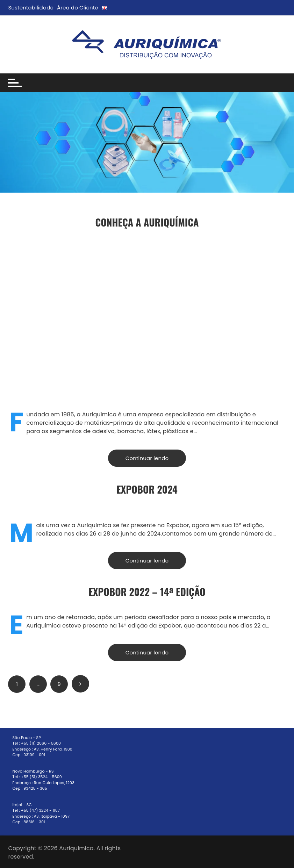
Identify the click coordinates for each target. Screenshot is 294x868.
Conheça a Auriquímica (147, 222)
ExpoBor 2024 (147, 489)
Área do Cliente (78, 8)
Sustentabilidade (31, 8)
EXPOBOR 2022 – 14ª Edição (147, 592)
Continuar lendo (147, 458)
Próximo (80, 684)
